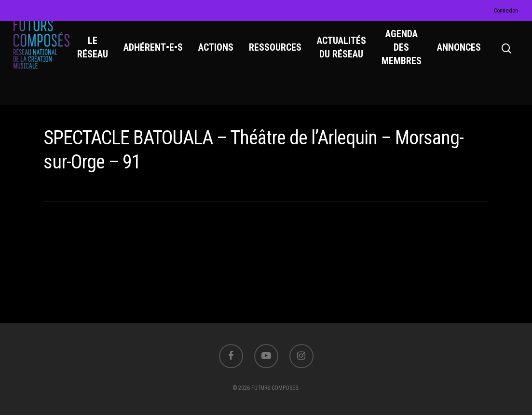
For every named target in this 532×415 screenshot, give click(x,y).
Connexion (506, 11)
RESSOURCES (284, 58)
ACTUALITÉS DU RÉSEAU (350, 58)
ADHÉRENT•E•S (162, 58)
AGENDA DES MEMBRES (410, 58)
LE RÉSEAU (101, 58)
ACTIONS (225, 58)
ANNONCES (468, 58)
